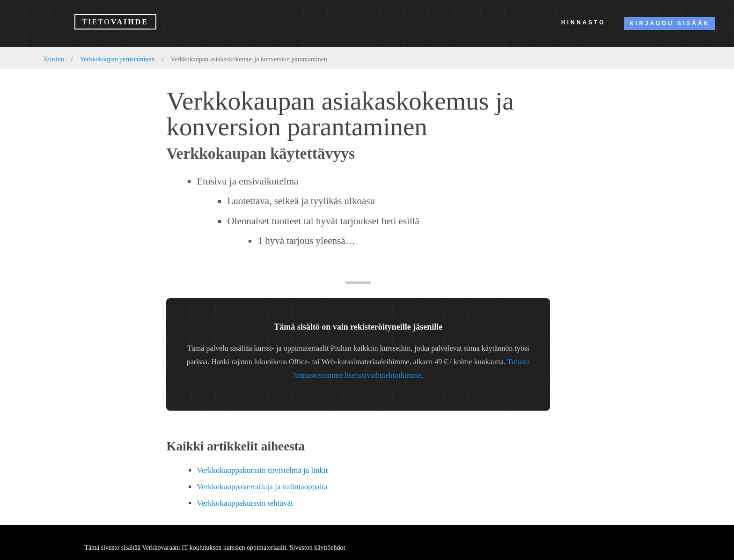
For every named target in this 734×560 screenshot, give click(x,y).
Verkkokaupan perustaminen (117, 59)
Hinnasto (583, 22)
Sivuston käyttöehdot (318, 548)
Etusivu (54, 59)
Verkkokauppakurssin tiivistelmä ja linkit (262, 470)
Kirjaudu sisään (670, 23)
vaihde (115, 22)
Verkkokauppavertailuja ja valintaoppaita (262, 487)
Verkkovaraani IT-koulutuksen (182, 548)
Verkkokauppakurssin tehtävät (245, 503)
